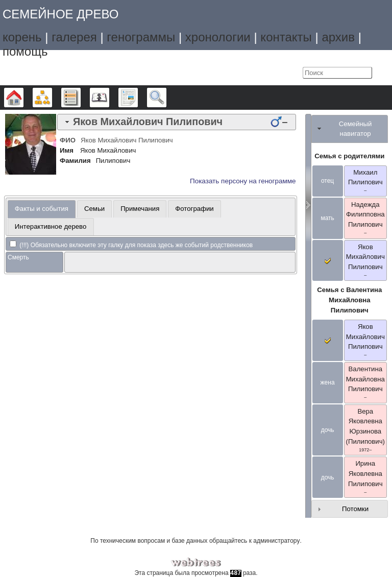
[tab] (177, 122)
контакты (286, 37)
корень (22, 37)
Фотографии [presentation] (194, 209)
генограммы (141, 37)
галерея (74, 37)
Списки (80, 98)
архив (338, 37)
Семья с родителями (349, 156)
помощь (25, 51)
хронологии (218, 37)
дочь (328, 430)
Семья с (349, 300)
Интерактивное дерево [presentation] (51, 226)
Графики (52, 98)
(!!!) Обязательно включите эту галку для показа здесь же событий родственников (131, 245)
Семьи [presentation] (94, 209)
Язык (272, 73)
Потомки (355, 509)
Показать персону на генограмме (243, 181)
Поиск (166, 98)
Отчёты (138, 98)
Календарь (109, 98)
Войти (292, 73)
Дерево (23, 98)
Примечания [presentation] (140, 209)
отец (327, 181)
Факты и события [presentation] (42, 209)
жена (328, 382)
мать (327, 218)
